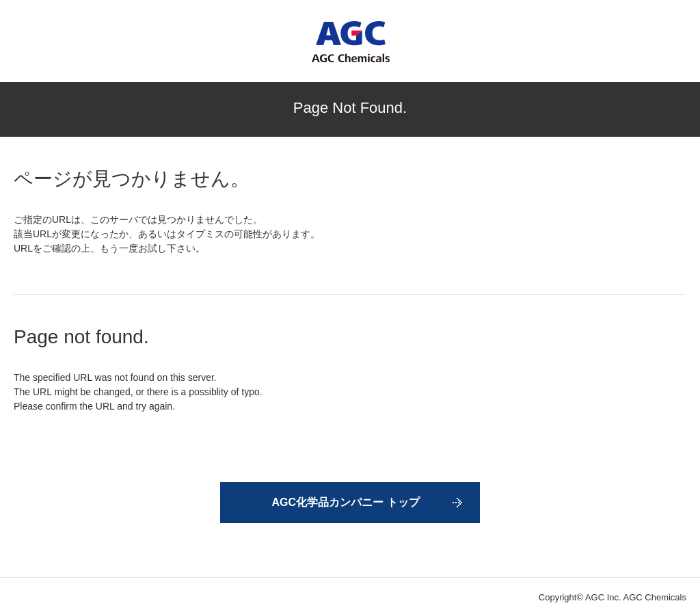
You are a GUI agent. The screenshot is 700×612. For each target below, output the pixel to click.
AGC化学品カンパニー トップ (346, 502)
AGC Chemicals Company (350, 42)
